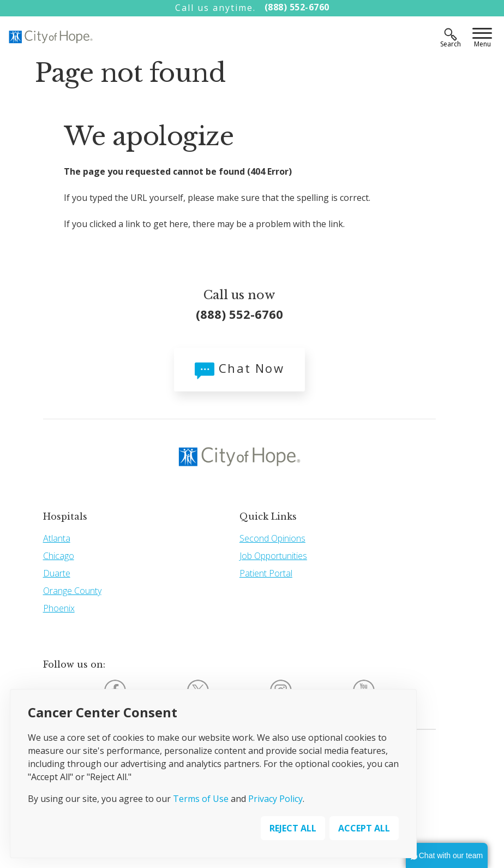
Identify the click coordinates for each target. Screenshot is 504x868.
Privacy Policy (275, 799)
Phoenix (59, 608)
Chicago (59, 556)
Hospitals (65, 516)
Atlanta (57, 538)
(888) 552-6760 (297, 7)
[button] (447, 855)
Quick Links (268, 516)
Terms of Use (201, 799)
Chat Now (239, 368)
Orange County (72, 591)
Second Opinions (272, 538)
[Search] (451, 34)
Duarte (57, 573)
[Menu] (482, 34)
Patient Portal (266, 573)
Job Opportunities (273, 556)
